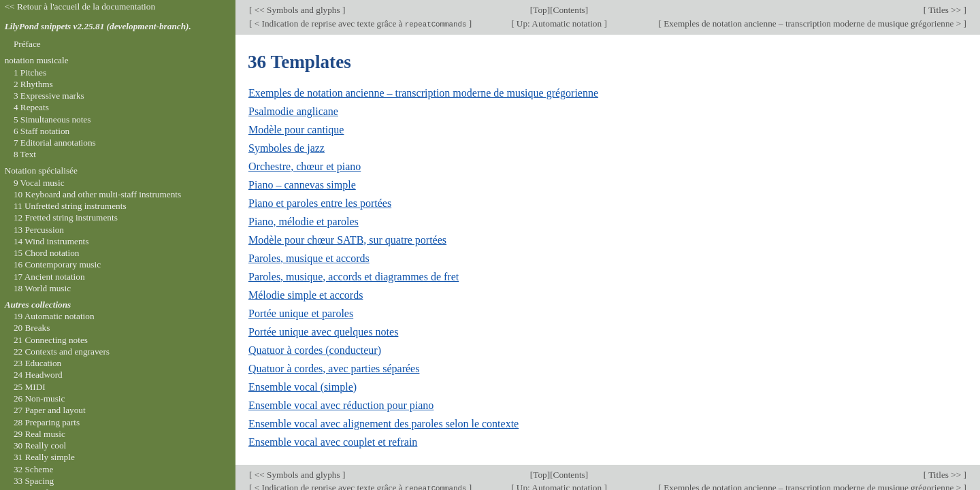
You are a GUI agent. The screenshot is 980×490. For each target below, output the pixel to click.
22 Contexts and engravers (62, 352)
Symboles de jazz (287, 148)
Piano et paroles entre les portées (320, 203)
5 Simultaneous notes (52, 119)
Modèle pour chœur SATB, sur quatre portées (347, 240)
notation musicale (37, 60)
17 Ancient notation (49, 277)
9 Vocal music (39, 183)
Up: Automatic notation (559, 23)
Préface (27, 44)
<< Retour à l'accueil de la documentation (80, 6)
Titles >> (945, 10)
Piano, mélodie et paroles (304, 222)
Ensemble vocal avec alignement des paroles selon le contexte (383, 424)
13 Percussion (39, 230)
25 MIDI (30, 387)
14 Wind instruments (51, 241)
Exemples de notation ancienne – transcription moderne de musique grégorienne (423, 93)
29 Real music (39, 434)
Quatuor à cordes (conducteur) (315, 350)
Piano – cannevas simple (302, 185)
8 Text (25, 154)
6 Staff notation (42, 131)
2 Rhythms (33, 84)
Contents (569, 10)
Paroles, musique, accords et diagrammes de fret (354, 277)
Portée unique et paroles (301, 313)
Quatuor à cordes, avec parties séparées (334, 369)
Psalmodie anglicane (293, 111)
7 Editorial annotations (55, 143)
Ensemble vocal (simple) (303, 387)
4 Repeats (31, 107)
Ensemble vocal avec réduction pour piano (341, 405)
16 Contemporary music (57, 264)
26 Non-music (39, 398)
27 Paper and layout (50, 410)
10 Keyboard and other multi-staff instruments (97, 194)
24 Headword (38, 375)
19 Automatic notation (54, 316)
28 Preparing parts (47, 422)
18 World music (42, 288)
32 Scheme (34, 469)
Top (540, 10)
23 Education (37, 363)
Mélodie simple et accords (306, 295)
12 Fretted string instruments (66, 217)
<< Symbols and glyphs (297, 10)
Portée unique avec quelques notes (323, 332)
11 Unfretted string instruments (70, 206)
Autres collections (38, 305)
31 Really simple (44, 457)
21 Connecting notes (51, 340)
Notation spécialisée (41, 170)
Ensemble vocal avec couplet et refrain (333, 442)
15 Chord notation (47, 253)
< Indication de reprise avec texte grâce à (360, 23)
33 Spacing (34, 481)
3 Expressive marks (49, 96)
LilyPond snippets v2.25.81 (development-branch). (98, 26)
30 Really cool (40, 445)
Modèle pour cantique (296, 130)
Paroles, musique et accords (309, 258)
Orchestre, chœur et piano (305, 166)
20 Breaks (32, 328)
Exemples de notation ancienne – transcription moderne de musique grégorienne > (813, 23)
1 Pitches (30, 72)
